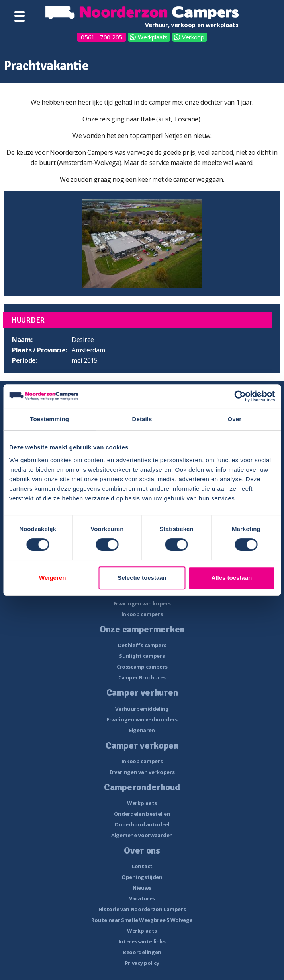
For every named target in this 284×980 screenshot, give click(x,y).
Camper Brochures (142, 677)
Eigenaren (142, 730)
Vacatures (142, 898)
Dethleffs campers (142, 645)
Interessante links (142, 941)
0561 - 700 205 (102, 37)
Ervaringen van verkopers (142, 772)
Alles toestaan (231, 578)
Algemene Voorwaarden (142, 835)
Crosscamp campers (142, 667)
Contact (142, 866)
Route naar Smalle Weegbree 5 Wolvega (142, 920)
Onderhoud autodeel (142, 824)
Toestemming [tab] (49, 419)
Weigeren (52, 578)
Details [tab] (142, 419)
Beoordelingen (142, 952)
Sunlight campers (142, 656)
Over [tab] (235, 419)
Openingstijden (142, 877)
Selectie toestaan (142, 578)
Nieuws (142, 888)
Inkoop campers (142, 614)
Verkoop (193, 37)
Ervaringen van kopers (142, 603)
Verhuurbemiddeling (142, 709)
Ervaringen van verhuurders (142, 719)
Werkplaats (153, 37)
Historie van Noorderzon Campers (142, 909)
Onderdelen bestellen (142, 814)
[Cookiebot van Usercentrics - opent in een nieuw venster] (240, 396)
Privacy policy (142, 963)
